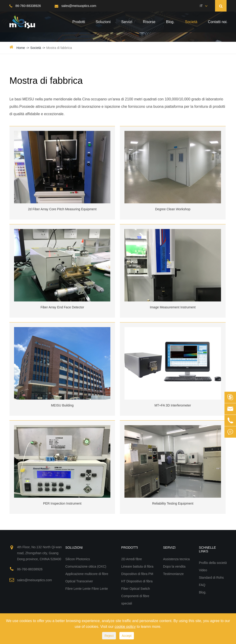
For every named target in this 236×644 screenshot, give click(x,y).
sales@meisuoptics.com (75, 6)
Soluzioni (103, 22)
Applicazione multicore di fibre (87, 574)
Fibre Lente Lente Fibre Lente (87, 589)
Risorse (149, 22)
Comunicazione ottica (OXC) (86, 566)
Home (21, 48)
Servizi (127, 22)
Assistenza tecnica (176, 559)
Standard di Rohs (211, 578)
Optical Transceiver (79, 581)
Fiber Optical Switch (136, 589)
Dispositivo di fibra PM (137, 574)
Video (203, 570)
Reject (109, 636)
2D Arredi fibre (131, 559)
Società (191, 22)
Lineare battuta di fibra (137, 566)
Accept (127, 636)
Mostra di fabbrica (59, 48)
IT (201, 6)
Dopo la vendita (174, 566)
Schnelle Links (207, 549)
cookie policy (125, 627)
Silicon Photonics (78, 559)
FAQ (202, 585)
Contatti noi (217, 22)
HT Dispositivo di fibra (137, 581)
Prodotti (79, 22)
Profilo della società (213, 563)
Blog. (170, 22)
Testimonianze (173, 574)
